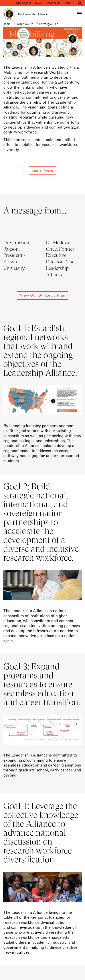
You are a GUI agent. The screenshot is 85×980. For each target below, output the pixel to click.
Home (7, 24)
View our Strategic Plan (43, 295)
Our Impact (24, 3)
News (39, 3)
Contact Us (53, 3)
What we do (25, 24)
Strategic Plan (49, 24)
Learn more (42, 171)
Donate (68, 3)
